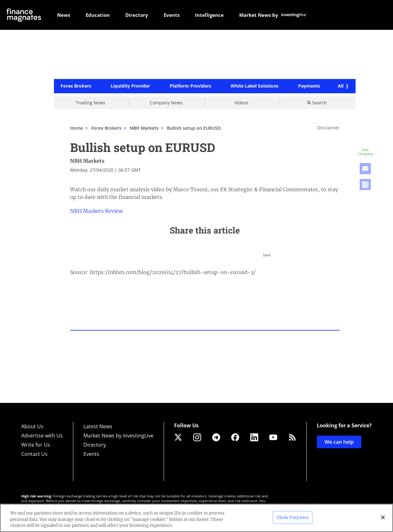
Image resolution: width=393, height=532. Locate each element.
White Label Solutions (255, 86)
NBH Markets (87, 161)
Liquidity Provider (130, 86)
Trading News (91, 103)
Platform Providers (190, 86)
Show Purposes (293, 517)
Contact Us (34, 454)
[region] (196, 518)
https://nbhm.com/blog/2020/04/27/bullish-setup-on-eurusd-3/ (173, 272)
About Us (32, 426)
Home (77, 128)
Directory (95, 445)
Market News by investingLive (118, 436)
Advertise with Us (42, 436)
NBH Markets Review (96, 211)
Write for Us (36, 445)
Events (91, 454)
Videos (241, 103)
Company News (166, 103)
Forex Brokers (76, 86)
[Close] (383, 517)
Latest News (98, 426)
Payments (309, 86)
